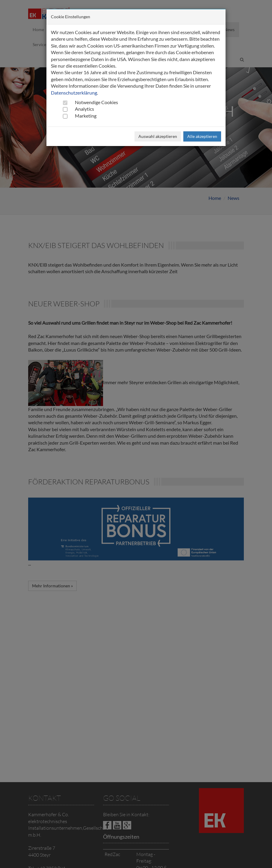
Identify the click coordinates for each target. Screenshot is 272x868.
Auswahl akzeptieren (158, 136)
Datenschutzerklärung (74, 93)
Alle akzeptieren (202, 136)
